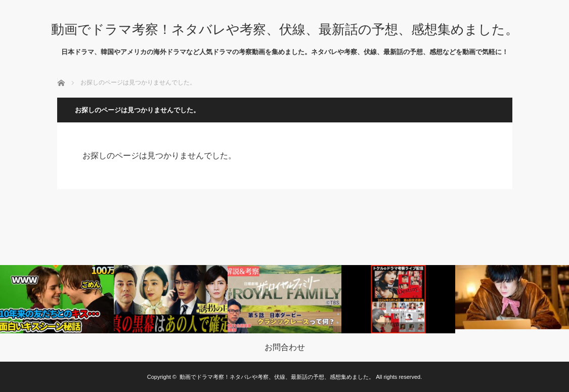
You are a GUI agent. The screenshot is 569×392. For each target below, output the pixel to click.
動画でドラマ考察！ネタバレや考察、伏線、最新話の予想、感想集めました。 (285, 29)
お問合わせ (285, 347)
